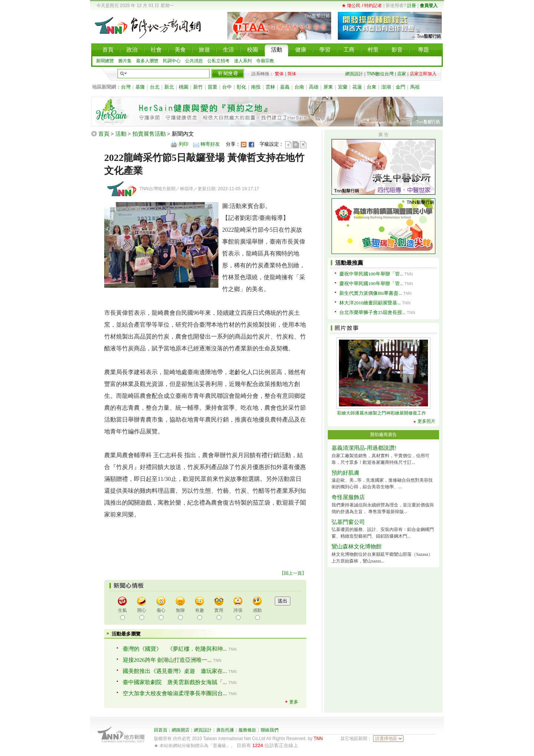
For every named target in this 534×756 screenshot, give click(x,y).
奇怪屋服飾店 (348, 497)
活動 (121, 134)
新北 (169, 87)
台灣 (126, 87)
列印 (184, 144)
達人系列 (243, 61)
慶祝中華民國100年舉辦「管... (371, 274)
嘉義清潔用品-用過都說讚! (364, 448)
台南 (299, 87)
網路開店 (181, 730)
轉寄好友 (210, 144)
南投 (256, 87)
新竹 (198, 87)
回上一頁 (293, 573)
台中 (227, 87)
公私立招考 (218, 61)
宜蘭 (343, 87)
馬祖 (415, 87)
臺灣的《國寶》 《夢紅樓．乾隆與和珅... (175, 649)
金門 (400, 87)
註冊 (412, 6)
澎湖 (386, 87)
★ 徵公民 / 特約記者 (362, 6)
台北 (155, 87)
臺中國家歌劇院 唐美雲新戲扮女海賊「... (175, 682)
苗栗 (212, 87)
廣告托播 (225, 730)
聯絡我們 (270, 730)
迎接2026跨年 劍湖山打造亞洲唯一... (167, 660)
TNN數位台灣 (380, 74)
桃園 (184, 87)
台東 (372, 87)
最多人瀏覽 (147, 61)
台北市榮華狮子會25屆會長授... (373, 312)
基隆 (140, 87)
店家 (402, 74)
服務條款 (247, 730)
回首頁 (161, 730)
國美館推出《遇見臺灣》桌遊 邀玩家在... (175, 671)
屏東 (328, 87)
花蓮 (357, 87)
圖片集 (125, 61)
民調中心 (172, 61)
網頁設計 (354, 74)
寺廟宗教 (265, 61)
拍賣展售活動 (149, 134)
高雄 (314, 87)
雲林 (270, 87)
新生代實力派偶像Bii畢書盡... (371, 293)
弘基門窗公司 (348, 522)
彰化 (241, 87)
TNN (318, 739)
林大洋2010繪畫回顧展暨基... (370, 303)
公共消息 (194, 61)
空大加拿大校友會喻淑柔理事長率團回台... (175, 693)
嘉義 (285, 87)
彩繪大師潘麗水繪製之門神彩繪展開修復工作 (382, 413)
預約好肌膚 (345, 473)
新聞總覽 (105, 61)
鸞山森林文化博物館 (357, 547)
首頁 (104, 134)
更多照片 (426, 421)
